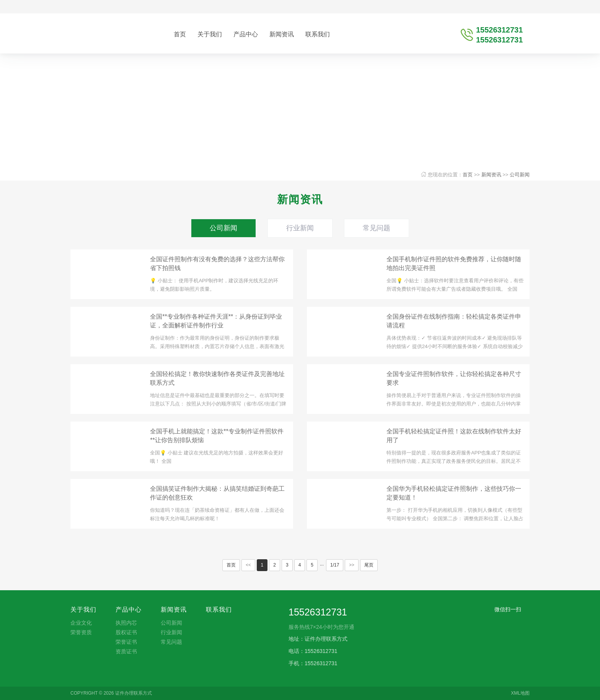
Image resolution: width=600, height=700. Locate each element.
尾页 (369, 565)
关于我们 (210, 34)
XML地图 (520, 693)
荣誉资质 (81, 632)
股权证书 (126, 632)
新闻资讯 (282, 34)
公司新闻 (520, 175)
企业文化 (81, 623)
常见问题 (377, 228)
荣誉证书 (126, 642)
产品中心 (246, 34)
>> (352, 565)
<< (248, 565)
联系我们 (318, 34)
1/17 (335, 565)
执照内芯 (126, 623)
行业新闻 (300, 228)
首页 (180, 34)
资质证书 (126, 651)
